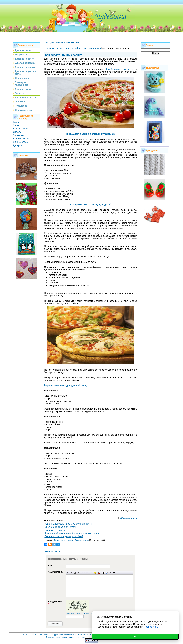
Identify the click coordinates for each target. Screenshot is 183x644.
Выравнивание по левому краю (83, 573)
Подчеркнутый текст (75, 573)
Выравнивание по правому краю (91, 573)
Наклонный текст (72, 573)
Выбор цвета (99, 573)
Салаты (17, 132)
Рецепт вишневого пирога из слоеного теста (68, 524)
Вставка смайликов (95, 573)
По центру (87, 573)
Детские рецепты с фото (64, 540)
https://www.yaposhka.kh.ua (119, 69)
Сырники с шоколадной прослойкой (64, 536)
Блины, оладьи (21, 142)
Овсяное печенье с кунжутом (60, 527)
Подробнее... (151, 627)
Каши (16, 122)
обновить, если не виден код (82, 614)
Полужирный (68, 573)
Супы (16, 125)
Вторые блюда (21, 129)
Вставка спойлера (114, 573)
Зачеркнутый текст (79, 573)
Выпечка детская (22, 139)
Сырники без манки (55, 530)
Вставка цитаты (107, 573)
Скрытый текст (103, 573)
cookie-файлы (43, 635)
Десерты (18, 145)
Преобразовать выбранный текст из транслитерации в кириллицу (111, 573)
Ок (135, 637)
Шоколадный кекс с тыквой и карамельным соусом (72, 533)
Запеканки (19, 135)
